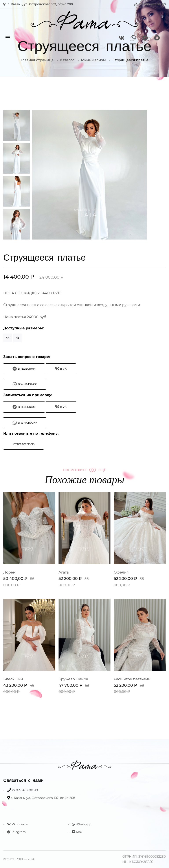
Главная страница (37, 60)
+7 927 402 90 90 (152, 4)
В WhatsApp (25, 384)
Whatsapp (82, 824)
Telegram (17, 832)
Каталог (67, 60)
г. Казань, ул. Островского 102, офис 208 (40, 4)
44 (8, 338)
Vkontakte (17, 824)
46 (18, 338)
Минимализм (93, 60)
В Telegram (24, 369)
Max (77, 832)
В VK (61, 368)
